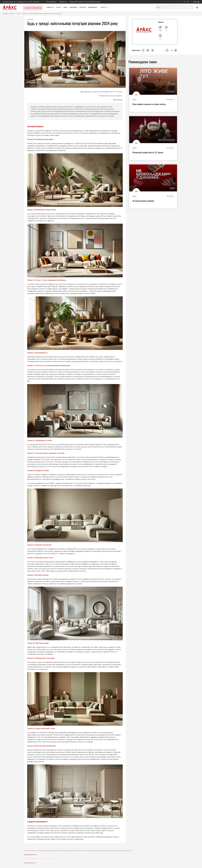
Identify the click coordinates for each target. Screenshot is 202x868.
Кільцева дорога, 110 (10, 2)
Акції (65, 7)
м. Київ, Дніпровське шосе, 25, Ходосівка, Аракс (39, 859)
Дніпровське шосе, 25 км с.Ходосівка (28, 2)
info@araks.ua (63, 2)
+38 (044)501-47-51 (51, 2)
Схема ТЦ (50, 7)
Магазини (73, 7)
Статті (59, 7)
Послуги (83, 7)
